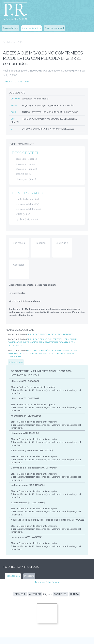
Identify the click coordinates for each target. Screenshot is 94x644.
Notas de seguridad (54, 27)
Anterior (36, 557)
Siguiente (60, 557)
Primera (22, 557)
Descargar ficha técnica (47, 546)
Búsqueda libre (10, 27)
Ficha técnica (13, 540)
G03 (13, 112)
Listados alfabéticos (31, 27)
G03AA (14, 99)
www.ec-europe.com (46, 638)
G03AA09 (15, 93)
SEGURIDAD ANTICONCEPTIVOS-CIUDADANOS (48, 319)
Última (73, 557)
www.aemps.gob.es (26, 613)
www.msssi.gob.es (26, 624)
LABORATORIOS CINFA (15, 76)
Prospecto (28, 540)
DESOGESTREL (25, 143)
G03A (13, 106)
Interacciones (16, 340)
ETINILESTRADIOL (28, 182)
